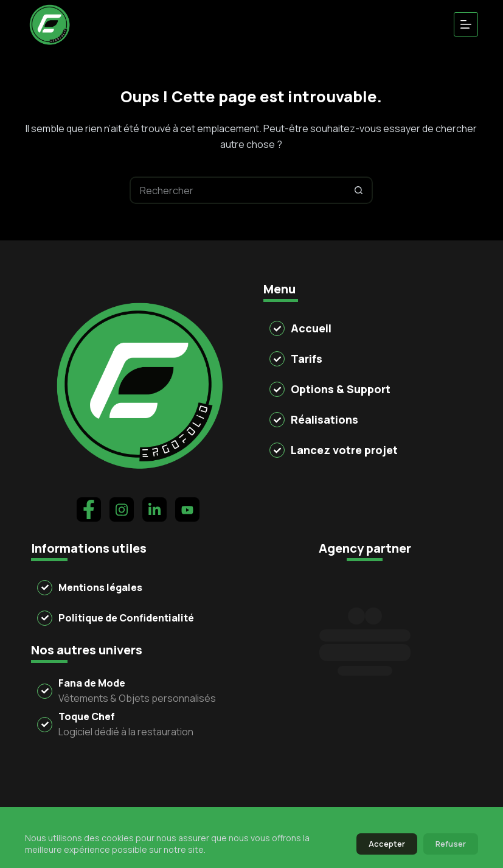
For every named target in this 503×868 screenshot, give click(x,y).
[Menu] (466, 24)
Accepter (387, 844)
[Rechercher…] (238, 190)
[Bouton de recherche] (359, 190)
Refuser (451, 844)
